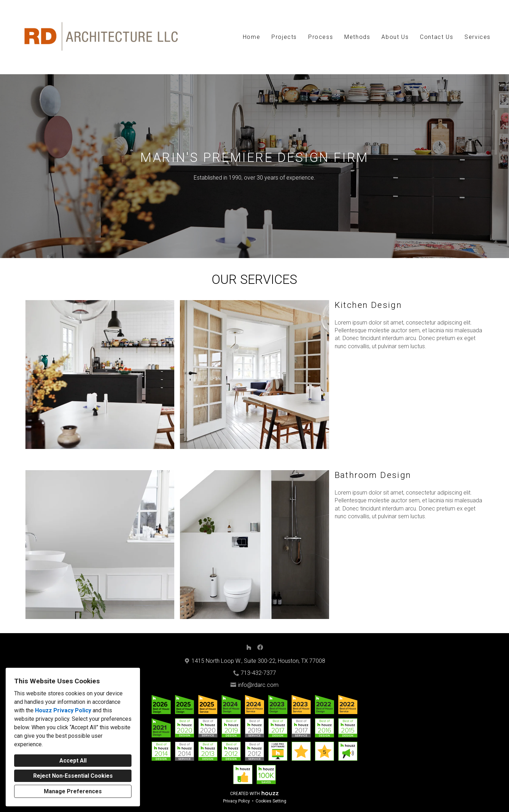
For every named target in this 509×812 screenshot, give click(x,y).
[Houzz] (249, 647)
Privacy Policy (236, 801)
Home (251, 37)
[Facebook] (260, 647)
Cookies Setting (271, 801)
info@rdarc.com (258, 685)
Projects (284, 37)
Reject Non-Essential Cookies (73, 776)
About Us (395, 37)
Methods (357, 37)
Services (478, 37)
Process (321, 37)
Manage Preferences (73, 791)
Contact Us (437, 37)
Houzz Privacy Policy (63, 710)
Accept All (73, 761)
